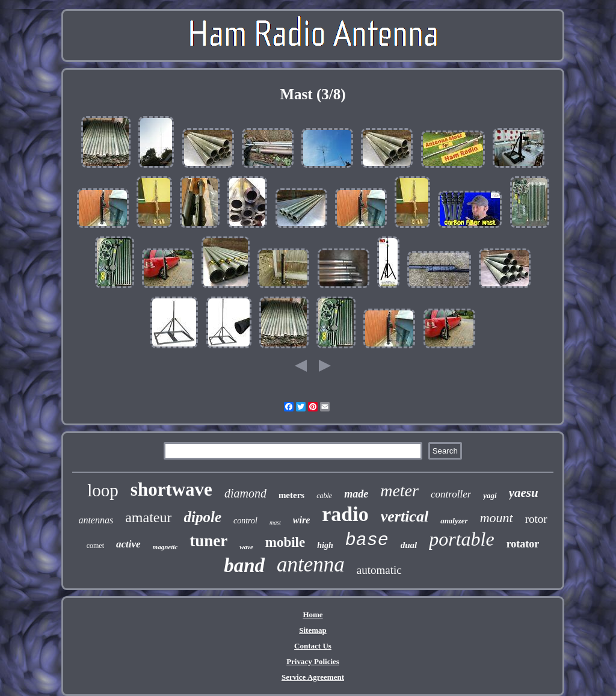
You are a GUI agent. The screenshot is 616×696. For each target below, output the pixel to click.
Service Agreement (313, 677)
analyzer (454, 521)
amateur (148, 517)
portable (461, 539)
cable (324, 496)
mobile (285, 542)
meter (399, 491)
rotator (523, 544)
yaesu (524, 493)
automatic (379, 570)
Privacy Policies (313, 661)
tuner (208, 541)
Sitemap (313, 630)
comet (95, 546)
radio (345, 514)
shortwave (171, 489)
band (244, 565)
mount (497, 518)
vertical (405, 516)
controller (451, 494)
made (356, 494)
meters (291, 495)
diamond (245, 493)
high (325, 545)
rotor (536, 519)
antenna (311, 565)
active (128, 544)
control (245, 521)
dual (409, 545)
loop (103, 490)
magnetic (165, 547)
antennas (96, 520)
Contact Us (313, 646)
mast (275, 522)
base (367, 540)
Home (313, 614)
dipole (202, 517)
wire (301, 520)
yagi (490, 495)
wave (246, 547)
